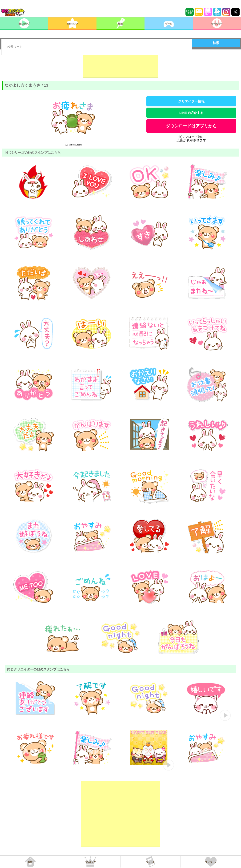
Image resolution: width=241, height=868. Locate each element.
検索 (216, 43)
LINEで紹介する (191, 113)
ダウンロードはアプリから (191, 126)
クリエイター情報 (191, 101)
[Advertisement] (120, 66)
